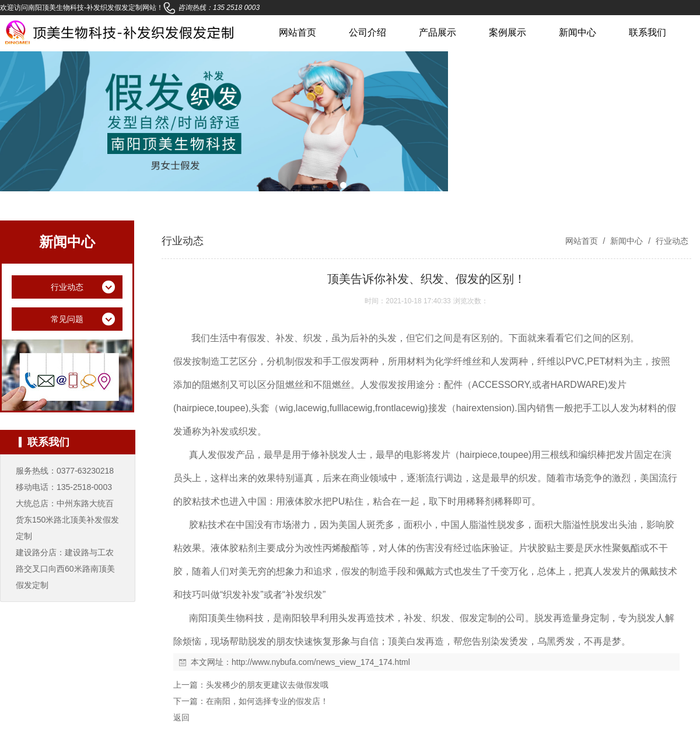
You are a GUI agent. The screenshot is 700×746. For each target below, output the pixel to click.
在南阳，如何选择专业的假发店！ (267, 701)
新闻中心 (577, 32)
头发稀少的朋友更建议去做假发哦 (267, 685)
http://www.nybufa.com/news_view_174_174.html (321, 662)
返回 (181, 717)
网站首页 (297, 32)
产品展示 (437, 32)
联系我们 (647, 32)
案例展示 (508, 32)
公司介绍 (367, 32)
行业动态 (671, 241)
